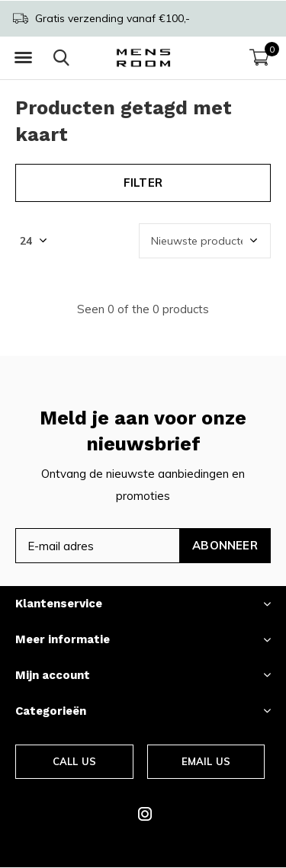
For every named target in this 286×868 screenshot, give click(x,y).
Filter (143, 183)
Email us (206, 761)
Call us (74, 761)
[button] (23, 58)
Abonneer (225, 545)
